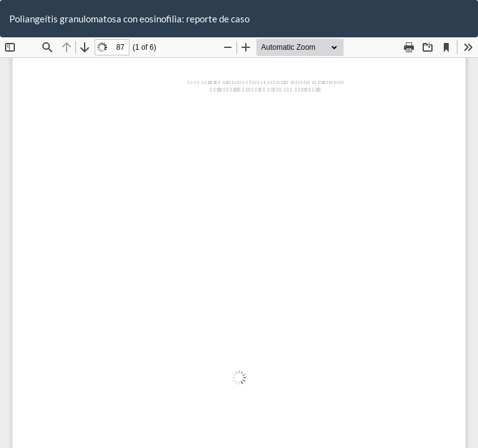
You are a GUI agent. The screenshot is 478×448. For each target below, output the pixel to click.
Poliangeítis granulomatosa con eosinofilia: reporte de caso (129, 19)
